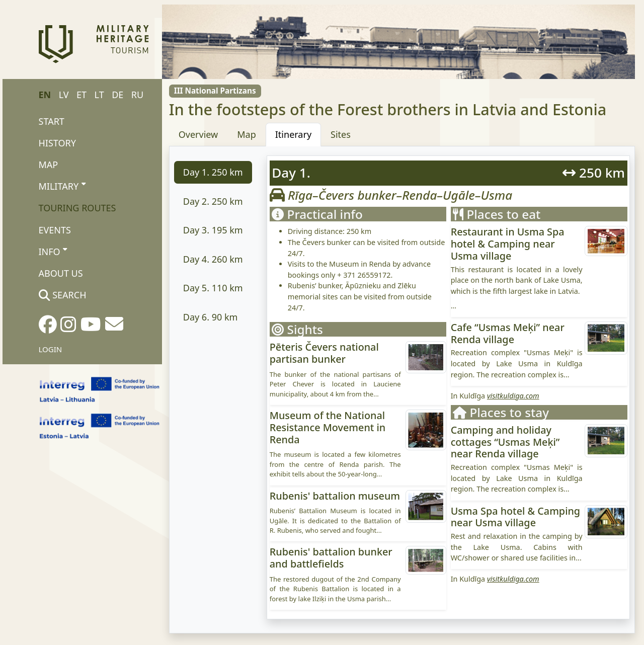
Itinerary (293, 134)
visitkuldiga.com (513, 396)
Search (63, 295)
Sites (341, 134)
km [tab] (213, 172)
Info (53, 251)
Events (55, 230)
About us (61, 273)
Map (49, 165)
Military (62, 186)
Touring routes (77, 208)
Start (52, 121)
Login (51, 349)
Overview (198, 134)
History (57, 143)
